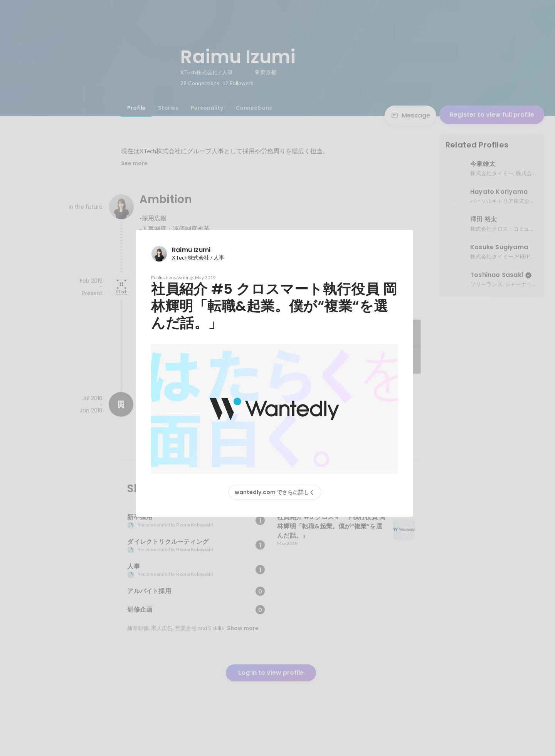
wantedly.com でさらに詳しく (275, 492)
